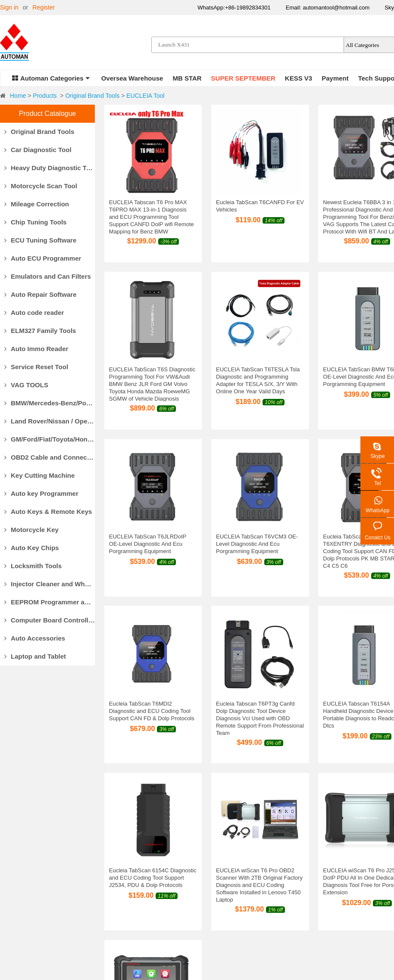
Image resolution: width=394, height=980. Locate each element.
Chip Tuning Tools (35, 222)
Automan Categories (51, 78)
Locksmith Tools (33, 566)
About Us (13, 875)
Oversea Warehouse (132, 78)
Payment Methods (130, 864)
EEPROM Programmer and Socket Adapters (50, 602)
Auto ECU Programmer (43, 258)
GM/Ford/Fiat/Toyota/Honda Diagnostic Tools (50, 439)
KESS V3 (299, 78)
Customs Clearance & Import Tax (150, 896)
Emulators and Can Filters (48, 276)
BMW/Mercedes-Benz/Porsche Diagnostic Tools (50, 403)
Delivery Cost (124, 886)
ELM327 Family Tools (40, 331)
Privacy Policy (256, 907)
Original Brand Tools (92, 96)
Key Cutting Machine (39, 475)
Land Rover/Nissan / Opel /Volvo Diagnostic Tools (50, 421)
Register (44, 7)
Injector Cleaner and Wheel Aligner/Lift (50, 584)
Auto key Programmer (41, 493)
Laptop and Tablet (35, 656)
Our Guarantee (20, 886)
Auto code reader (34, 313)
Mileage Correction (37, 204)
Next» (236, 780)
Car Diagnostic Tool (38, 150)
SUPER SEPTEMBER (243, 78)
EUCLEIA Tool (145, 96)
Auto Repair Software (41, 294)
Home (18, 96)
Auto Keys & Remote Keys (48, 512)
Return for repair (259, 896)
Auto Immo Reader (36, 349)
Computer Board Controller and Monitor (50, 620)
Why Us (11, 864)
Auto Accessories (35, 638)
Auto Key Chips (32, 548)
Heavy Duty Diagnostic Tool (50, 168)
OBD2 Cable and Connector (50, 457)
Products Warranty (262, 864)
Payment (335, 78)
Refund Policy (256, 886)
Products (45, 96)
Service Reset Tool (36, 367)
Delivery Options (128, 875)
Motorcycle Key (31, 530)
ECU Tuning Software (40, 240)
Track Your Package (133, 907)
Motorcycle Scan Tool (41, 186)
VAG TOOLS (26, 385)
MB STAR (187, 78)
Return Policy (255, 875)
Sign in (9, 7)
